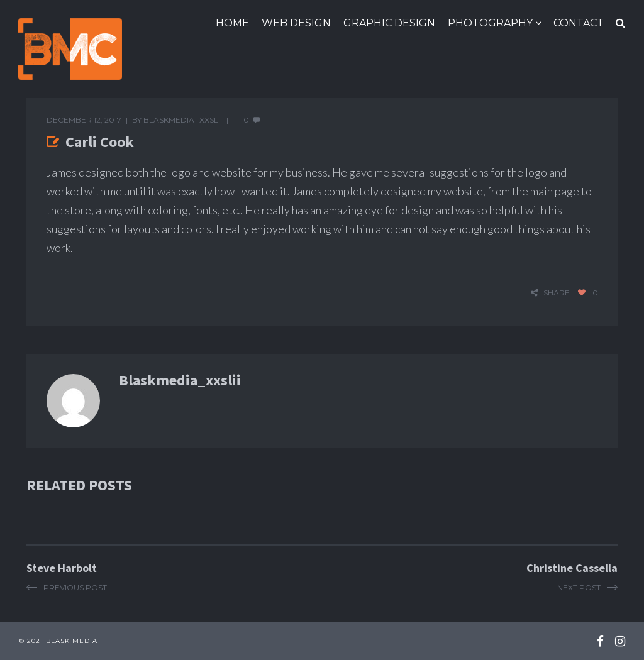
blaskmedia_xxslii (183, 120)
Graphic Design (389, 23)
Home (232, 23)
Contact (579, 23)
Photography (490, 23)
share (557, 293)
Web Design (296, 23)
